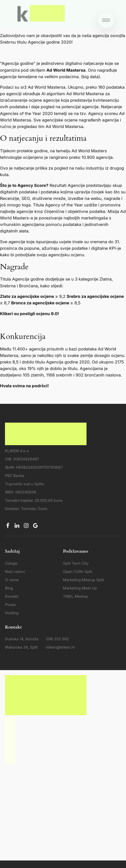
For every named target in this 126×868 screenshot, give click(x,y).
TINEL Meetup (76, 596)
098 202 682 (58, 639)
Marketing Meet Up (80, 588)
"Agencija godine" (18, 63)
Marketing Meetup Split (84, 580)
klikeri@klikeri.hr (61, 647)
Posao (10, 605)
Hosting (12, 613)
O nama (12, 580)
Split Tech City (76, 563)
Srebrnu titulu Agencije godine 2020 (36, 42)
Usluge (11, 563)
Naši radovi (15, 572)
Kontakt (12, 596)
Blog (9, 588)
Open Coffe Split (78, 572)
